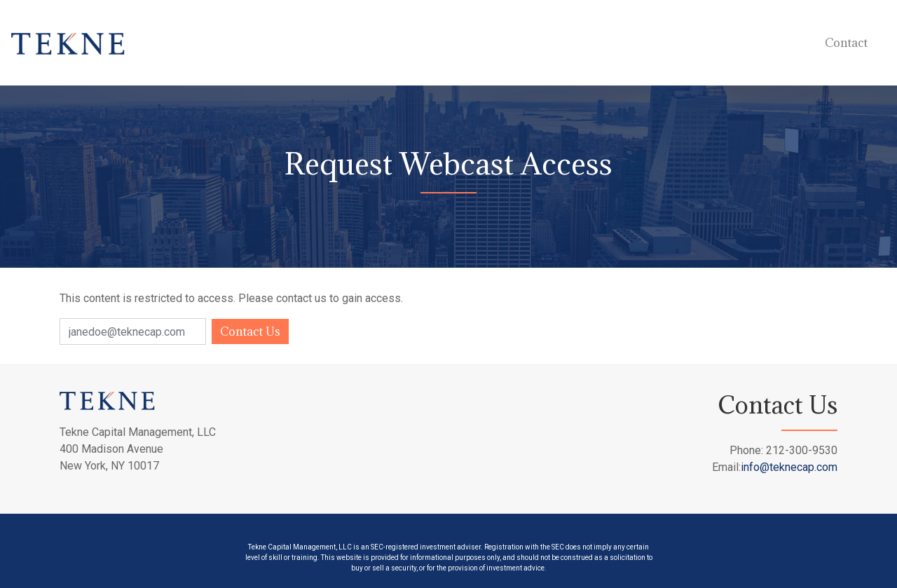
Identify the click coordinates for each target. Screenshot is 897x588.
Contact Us (250, 331)
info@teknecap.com (789, 467)
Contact (846, 43)
